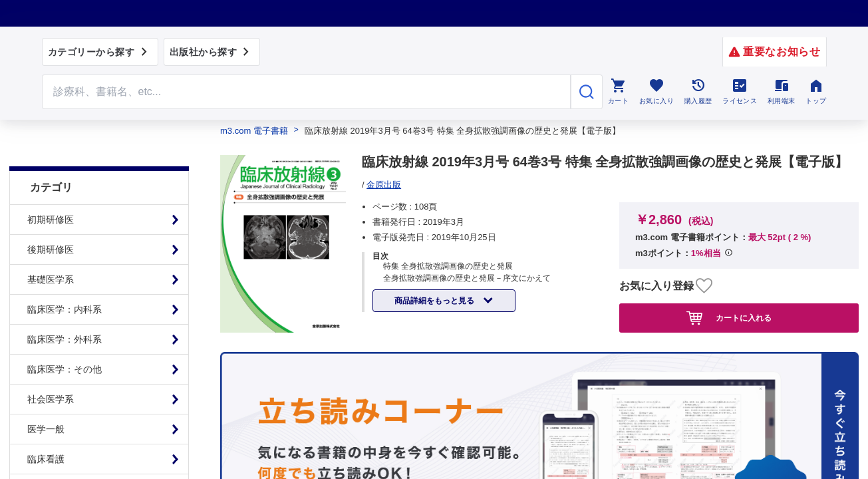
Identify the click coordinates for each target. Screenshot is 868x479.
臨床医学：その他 (65, 336)
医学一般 (46, 396)
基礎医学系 (51, 246)
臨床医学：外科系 (65, 306)
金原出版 (384, 185)
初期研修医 (51, 186)
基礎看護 (46, 456)
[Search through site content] (307, 92)
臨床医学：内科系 (65, 276)
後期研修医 (51, 216)
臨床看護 (46, 426)
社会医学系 (51, 366)
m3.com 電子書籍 (254, 131)
